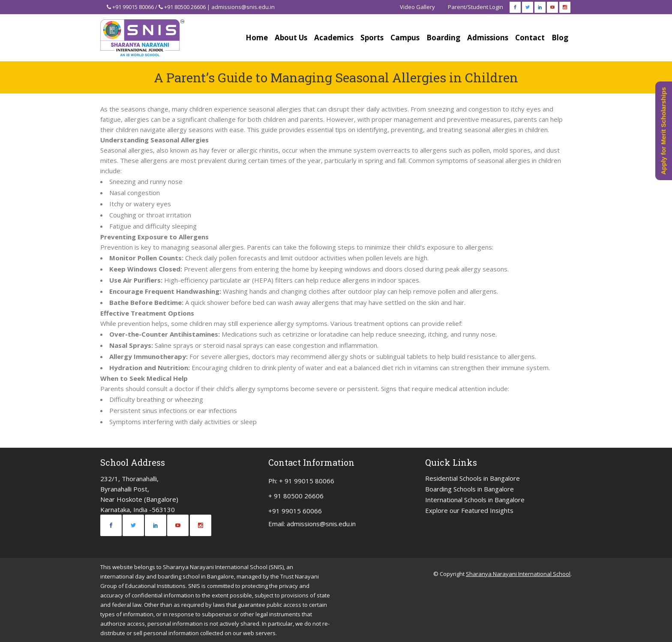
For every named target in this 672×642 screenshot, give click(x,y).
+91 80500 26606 (185, 7)
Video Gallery (417, 7)
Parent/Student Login (475, 7)
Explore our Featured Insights (469, 510)
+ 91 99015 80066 (307, 481)
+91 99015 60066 (295, 511)
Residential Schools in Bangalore (472, 478)
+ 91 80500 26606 (296, 496)
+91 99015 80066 (133, 7)
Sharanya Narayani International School (518, 574)
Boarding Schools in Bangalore (469, 489)
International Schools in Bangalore (475, 500)
